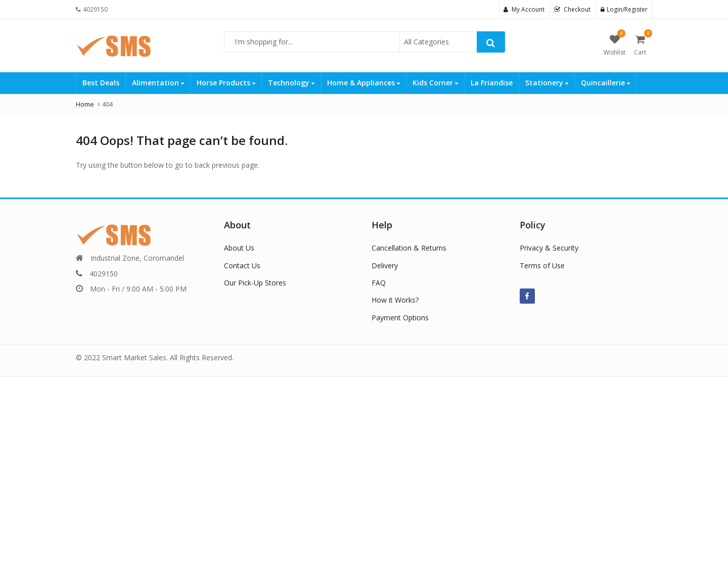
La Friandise (492, 83)
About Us (239, 248)
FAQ (379, 283)
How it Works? (395, 300)
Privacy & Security (549, 248)
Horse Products (226, 83)
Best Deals (101, 83)
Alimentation (158, 83)
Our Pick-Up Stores (255, 283)
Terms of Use (542, 266)
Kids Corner (435, 83)
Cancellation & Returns (409, 248)
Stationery (547, 83)
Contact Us (242, 266)
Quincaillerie (605, 83)
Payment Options (400, 318)
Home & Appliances (363, 83)
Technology (291, 83)
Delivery (385, 266)
